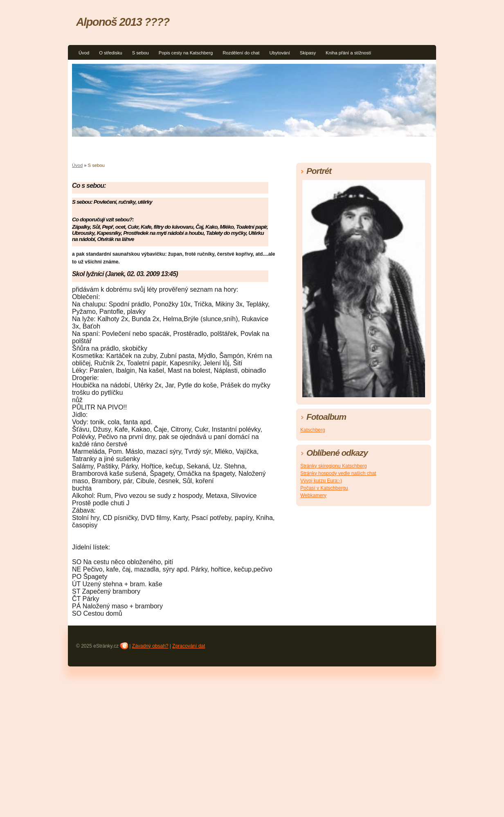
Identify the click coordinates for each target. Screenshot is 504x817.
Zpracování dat (189, 646)
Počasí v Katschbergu (324, 488)
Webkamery (313, 495)
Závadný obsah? (150, 646)
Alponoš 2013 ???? (123, 22)
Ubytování (279, 53)
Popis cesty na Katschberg (186, 53)
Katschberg (313, 430)
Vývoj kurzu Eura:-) (321, 481)
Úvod (84, 53)
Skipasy (308, 53)
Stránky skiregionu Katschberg (334, 466)
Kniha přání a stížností (348, 53)
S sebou (141, 53)
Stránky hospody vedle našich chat (338, 473)
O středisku (111, 53)
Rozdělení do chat (241, 53)
